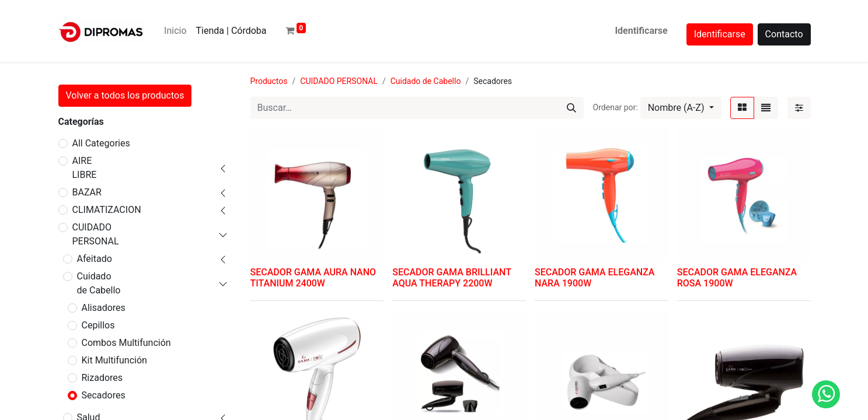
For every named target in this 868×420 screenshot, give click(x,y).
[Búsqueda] (571, 108)
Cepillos (98, 325)
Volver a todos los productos (125, 95)
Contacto (784, 34)
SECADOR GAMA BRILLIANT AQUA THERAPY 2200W (452, 278)
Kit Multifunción (114, 360)
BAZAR (87, 192)
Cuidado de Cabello (99, 283)
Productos (269, 81)
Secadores (104, 395)
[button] (681, 108)
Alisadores (104, 308)
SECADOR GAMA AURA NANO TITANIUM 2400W (313, 278)
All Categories (101, 143)
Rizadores (102, 378)
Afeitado (95, 259)
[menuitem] (175, 31)
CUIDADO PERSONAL (96, 234)
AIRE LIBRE (85, 168)
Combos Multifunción (126, 343)
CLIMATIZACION (107, 210)
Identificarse (641, 31)
